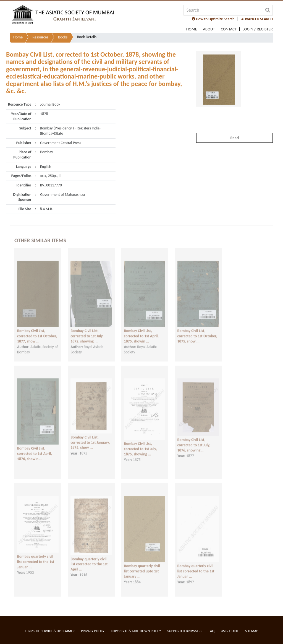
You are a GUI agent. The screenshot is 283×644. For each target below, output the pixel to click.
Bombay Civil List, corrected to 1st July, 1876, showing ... (194, 441)
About (209, 29)
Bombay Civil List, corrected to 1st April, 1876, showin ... (35, 450)
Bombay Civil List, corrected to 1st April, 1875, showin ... (141, 332)
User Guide (230, 631)
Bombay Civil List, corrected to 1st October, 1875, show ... (197, 332)
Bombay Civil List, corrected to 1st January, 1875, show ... (90, 438)
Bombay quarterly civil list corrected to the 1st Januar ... (36, 558)
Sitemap (252, 631)
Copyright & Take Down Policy (136, 631)
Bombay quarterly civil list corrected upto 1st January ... (142, 567)
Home (192, 29)
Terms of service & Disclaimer (50, 631)
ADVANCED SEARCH (257, 19)
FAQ (212, 631)
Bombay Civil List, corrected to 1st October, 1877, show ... (37, 332)
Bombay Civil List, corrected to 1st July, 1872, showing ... (87, 332)
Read (234, 129)
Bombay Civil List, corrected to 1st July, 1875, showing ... (140, 445)
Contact (229, 29)
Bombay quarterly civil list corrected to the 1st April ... (89, 560)
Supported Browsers (185, 631)
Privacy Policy (93, 631)
